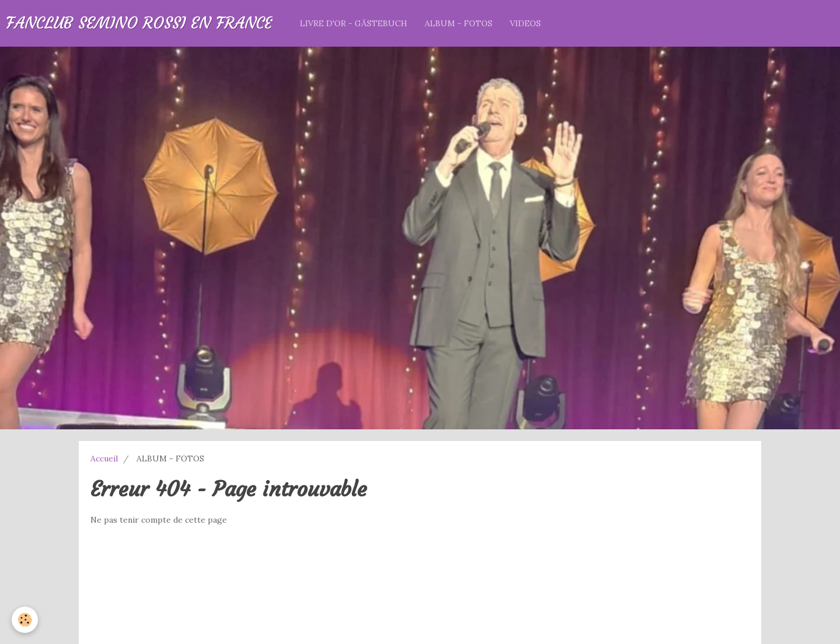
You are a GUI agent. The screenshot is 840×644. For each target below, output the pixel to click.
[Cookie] (25, 620)
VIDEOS (525, 23)
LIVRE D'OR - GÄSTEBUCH (353, 23)
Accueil (104, 459)
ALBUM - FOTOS (459, 23)
